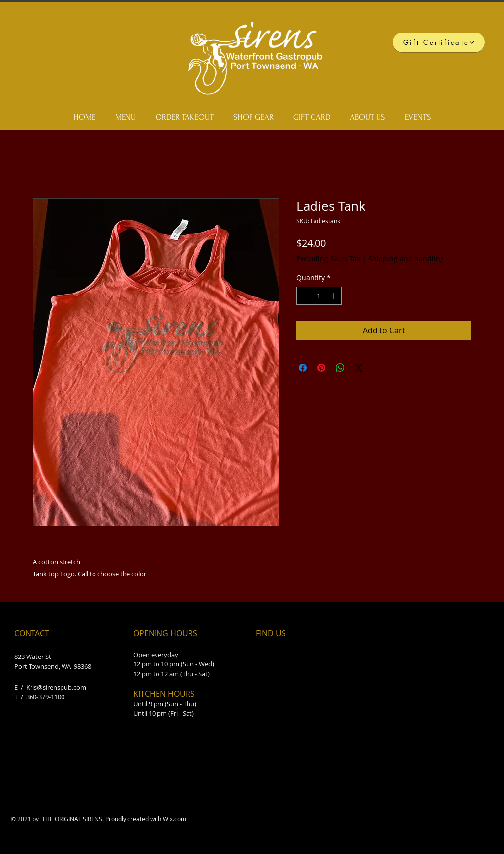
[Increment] (334, 296)
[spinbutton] (319, 296)
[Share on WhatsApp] (340, 368)
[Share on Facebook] (303, 368)
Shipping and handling (406, 258)
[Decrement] (304, 296)
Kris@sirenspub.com (56, 687)
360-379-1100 (45, 697)
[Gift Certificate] (439, 42)
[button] (485, 64)
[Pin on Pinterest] (321, 368)
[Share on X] (359, 368)
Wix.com (174, 819)
